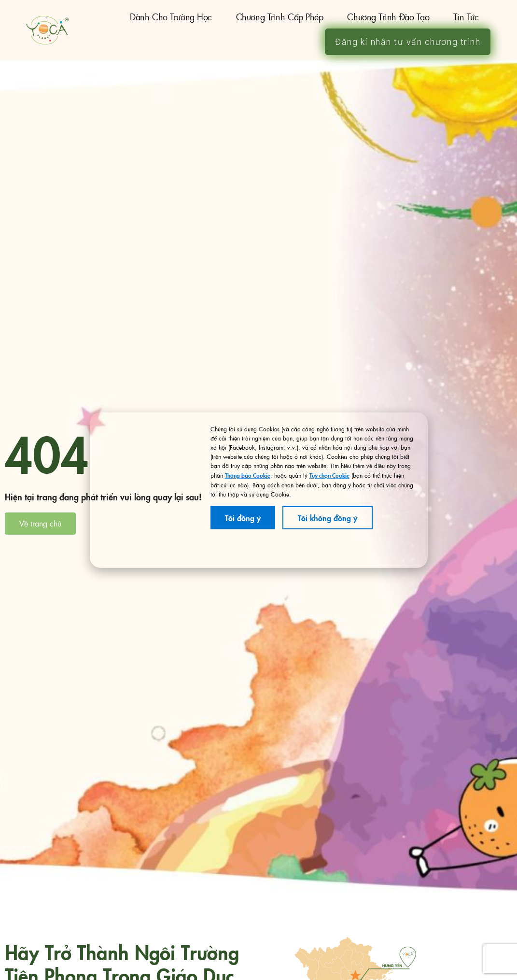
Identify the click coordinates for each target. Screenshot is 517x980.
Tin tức (466, 17)
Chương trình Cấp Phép (280, 17)
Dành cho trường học (171, 17)
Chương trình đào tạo (388, 17)
